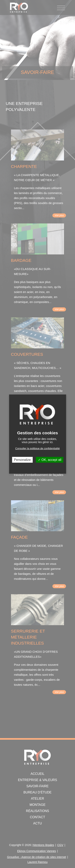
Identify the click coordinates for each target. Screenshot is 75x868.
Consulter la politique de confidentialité (37, 448)
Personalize (22, 460)
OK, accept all (50, 460)
